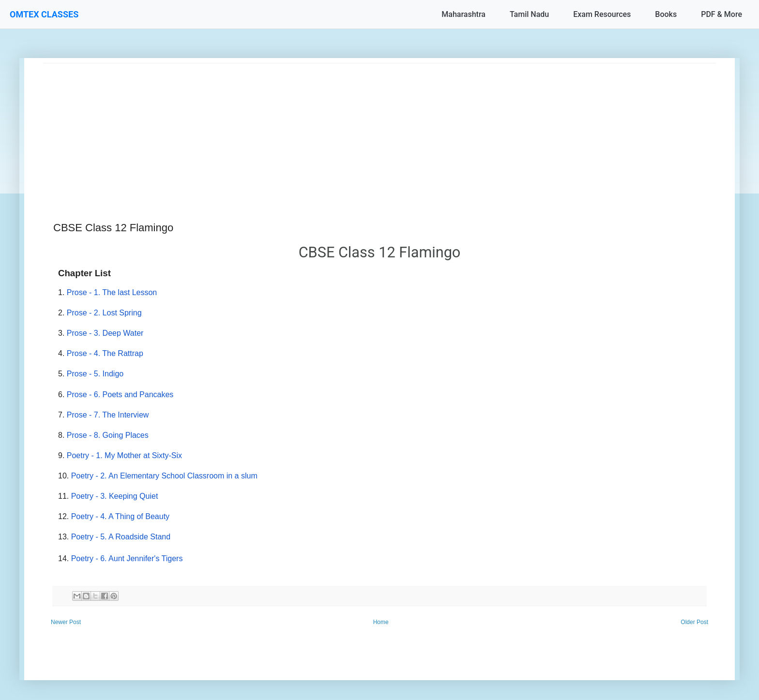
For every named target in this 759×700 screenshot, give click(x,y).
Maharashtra (463, 14)
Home (381, 622)
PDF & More (721, 14)
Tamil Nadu (529, 14)
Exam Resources (602, 14)
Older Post (694, 622)
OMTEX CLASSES (44, 14)
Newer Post (66, 622)
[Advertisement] (334, 131)
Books (666, 14)
